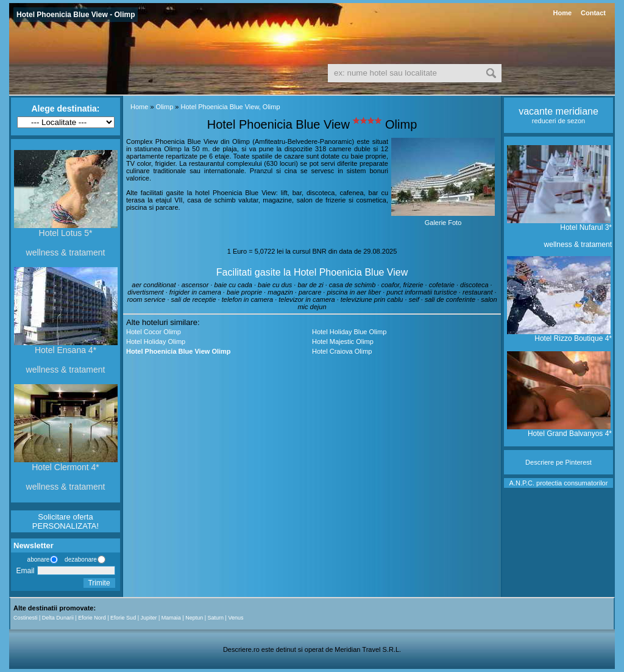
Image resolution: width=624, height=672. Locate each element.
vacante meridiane (558, 111)
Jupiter (148, 618)
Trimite (99, 583)
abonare (37, 559)
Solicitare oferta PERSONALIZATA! (66, 521)
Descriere (540, 462)
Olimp (165, 107)
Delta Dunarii (58, 618)
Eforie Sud (123, 618)
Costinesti (26, 618)
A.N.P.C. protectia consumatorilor (559, 483)
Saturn (216, 618)
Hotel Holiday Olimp (156, 341)
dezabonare (80, 559)
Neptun (194, 618)
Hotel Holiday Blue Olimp (349, 332)
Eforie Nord (92, 618)
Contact (593, 13)
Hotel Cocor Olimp (154, 332)
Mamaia (171, 618)
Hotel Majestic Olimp (343, 341)
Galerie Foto (443, 223)
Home (562, 13)
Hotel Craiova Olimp (342, 351)
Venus (236, 618)
